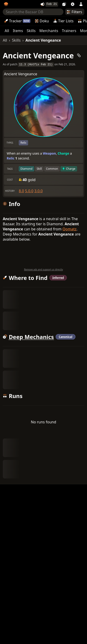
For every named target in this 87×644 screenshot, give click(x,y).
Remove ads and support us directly (44, 270)
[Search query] (33, 13)
